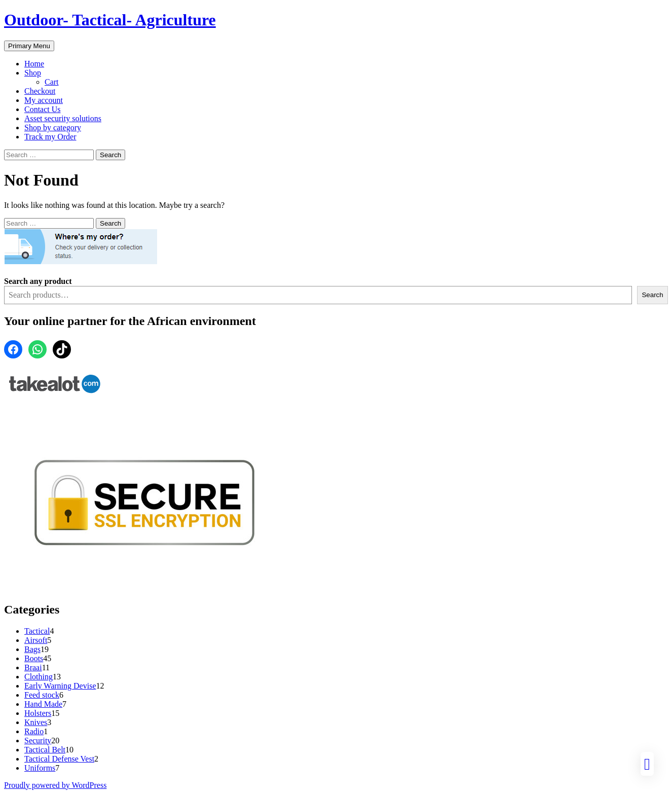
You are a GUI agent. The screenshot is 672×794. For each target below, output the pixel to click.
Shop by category (53, 128)
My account (44, 100)
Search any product (38, 281)
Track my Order (50, 137)
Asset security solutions (63, 118)
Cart (52, 82)
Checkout (40, 91)
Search (652, 295)
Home (34, 64)
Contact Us (43, 109)
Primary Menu (29, 46)
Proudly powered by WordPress (55, 785)
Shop (33, 73)
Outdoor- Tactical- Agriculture (110, 20)
